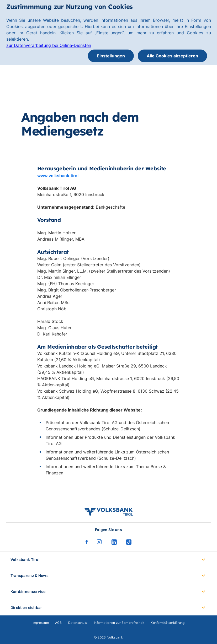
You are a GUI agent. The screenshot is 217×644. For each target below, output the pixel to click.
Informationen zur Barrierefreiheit (119, 623)
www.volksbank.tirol (58, 176)
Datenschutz (78, 623)
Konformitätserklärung (168, 623)
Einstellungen (111, 56)
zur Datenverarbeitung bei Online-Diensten (49, 45)
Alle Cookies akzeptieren (172, 56)
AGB (59, 623)
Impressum (41, 623)
